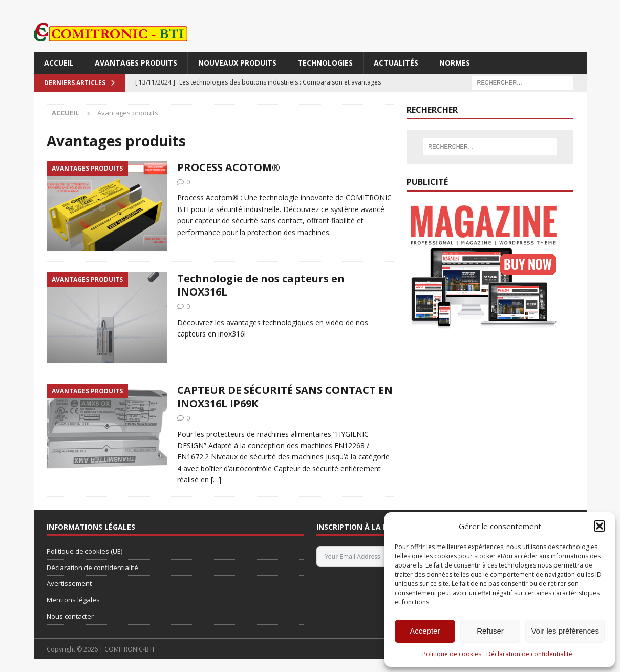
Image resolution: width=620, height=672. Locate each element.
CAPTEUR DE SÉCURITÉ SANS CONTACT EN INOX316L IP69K (285, 397)
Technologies (325, 63)
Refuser (490, 631)
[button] (600, 526)
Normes (455, 63)
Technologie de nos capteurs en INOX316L (261, 285)
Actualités (396, 63)
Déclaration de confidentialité (529, 654)
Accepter (425, 631)
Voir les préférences (565, 631)
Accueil (59, 63)
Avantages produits (136, 63)
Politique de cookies (452, 654)
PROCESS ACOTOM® (229, 167)
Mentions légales (73, 600)
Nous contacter (70, 616)
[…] (216, 480)
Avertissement (69, 583)
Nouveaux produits (237, 63)
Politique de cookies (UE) (84, 551)
